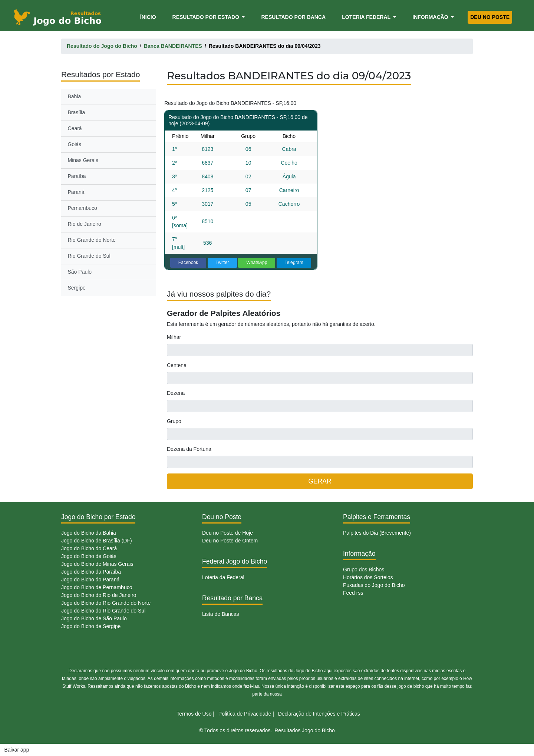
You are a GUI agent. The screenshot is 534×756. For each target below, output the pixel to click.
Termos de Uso (194, 714)
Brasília (77, 112)
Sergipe (77, 288)
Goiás (75, 144)
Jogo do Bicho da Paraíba (91, 572)
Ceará (75, 128)
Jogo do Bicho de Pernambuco (97, 587)
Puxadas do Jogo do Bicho (374, 585)
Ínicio (149, 16)
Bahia (75, 96)
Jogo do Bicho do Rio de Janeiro (99, 595)
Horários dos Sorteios (368, 577)
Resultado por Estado (207, 17)
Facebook (188, 263)
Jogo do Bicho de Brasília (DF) (97, 541)
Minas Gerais (83, 160)
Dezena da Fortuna (189, 449)
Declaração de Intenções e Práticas (319, 714)
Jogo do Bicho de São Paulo (94, 618)
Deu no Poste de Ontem (230, 541)
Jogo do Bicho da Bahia (89, 533)
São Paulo (80, 272)
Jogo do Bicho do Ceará (89, 548)
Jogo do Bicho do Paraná (90, 580)
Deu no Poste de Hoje (228, 533)
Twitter (222, 263)
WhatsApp (257, 263)
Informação (431, 17)
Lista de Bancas (221, 614)
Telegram (294, 263)
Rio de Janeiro (85, 224)
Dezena (176, 393)
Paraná (76, 192)
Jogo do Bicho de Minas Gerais (97, 564)
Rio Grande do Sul (89, 256)
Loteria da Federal (223, 577)
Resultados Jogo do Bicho (305, 730)
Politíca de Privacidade (245, 714)
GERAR (320, 481)
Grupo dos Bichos (364, 570)
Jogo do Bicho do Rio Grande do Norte (106, 603)
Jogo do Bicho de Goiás (89, 556)
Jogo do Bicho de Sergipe (91, 626)
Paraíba (77, 176)
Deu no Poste (490, 17)
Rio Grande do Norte (92, 240)
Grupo (174, 421)
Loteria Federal (367, 17)
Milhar (174, 337)
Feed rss (353, 593)
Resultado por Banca (293, 17)
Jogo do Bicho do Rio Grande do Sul (103, 611)
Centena (177, 365)
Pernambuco (83, 208)
